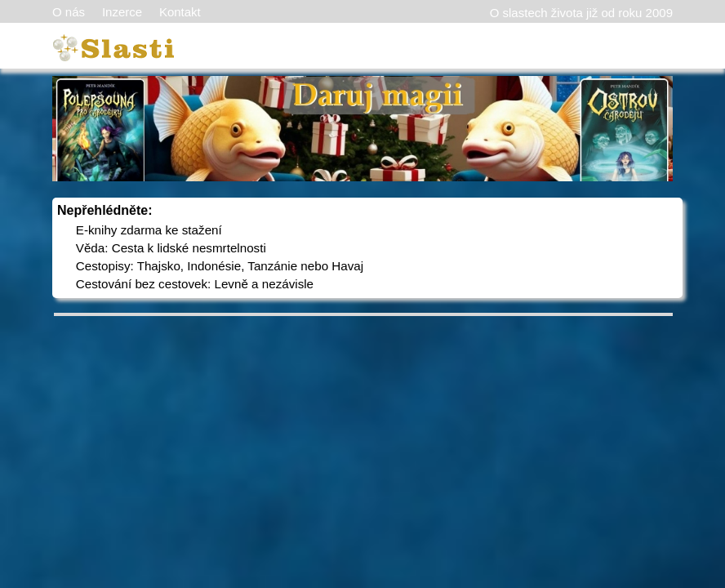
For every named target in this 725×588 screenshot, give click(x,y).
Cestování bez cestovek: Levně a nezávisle (195, 284)
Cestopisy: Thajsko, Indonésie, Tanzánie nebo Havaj (220, 266)
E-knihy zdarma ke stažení (149, 230)
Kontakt (180, 12)
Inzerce (122, 12)
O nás (69, 12)
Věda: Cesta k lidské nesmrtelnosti (171, 248)
